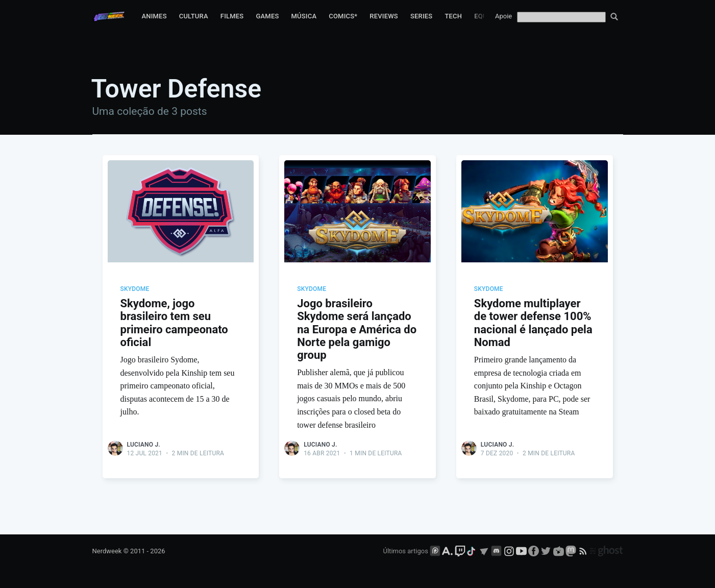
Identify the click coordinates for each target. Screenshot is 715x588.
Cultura (194, 16)
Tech (453, 16)
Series (422, 16)
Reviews (384, 16)
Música (304, 16)
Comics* (343, 16)
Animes (154, 16)
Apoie (503, 16)
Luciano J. (144, 445)
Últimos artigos (406, 551)
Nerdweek (107, 551)
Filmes (232, 16)
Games (267, 16)
